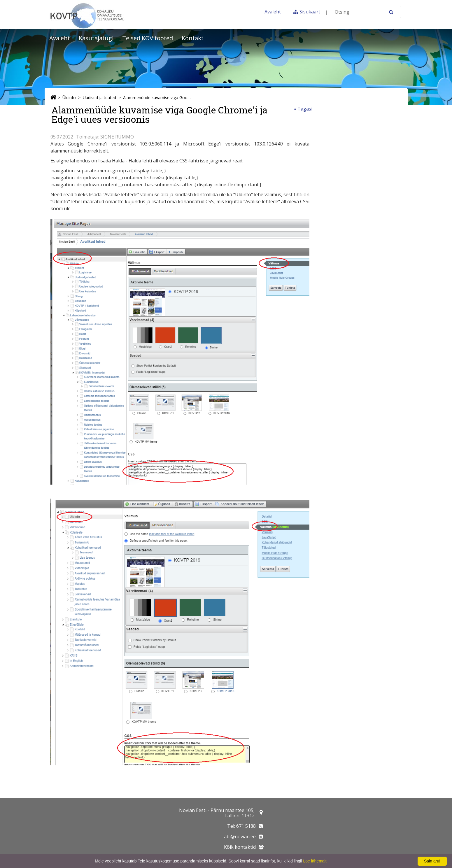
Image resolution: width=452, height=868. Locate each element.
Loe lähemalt (315, 861)
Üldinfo (69, 98)
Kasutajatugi (96, 38)
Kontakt (193, 38)
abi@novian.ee (240, 837)
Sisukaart (310, 12)
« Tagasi (303, 109)
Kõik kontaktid (240, 847)
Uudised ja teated (99, 98)
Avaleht (273, 12)
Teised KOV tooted (148, 38)
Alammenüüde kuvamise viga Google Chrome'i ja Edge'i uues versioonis (157, 98)
